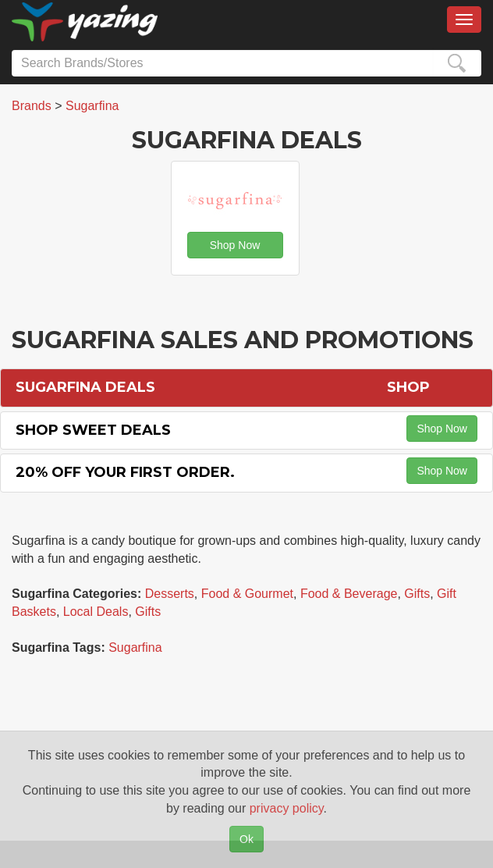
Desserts (170, 594)
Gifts (417, 594)
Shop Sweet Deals (93, 430)
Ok (247, 839)
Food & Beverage (349, 594)
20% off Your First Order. (125, 472)
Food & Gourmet (247, 594)
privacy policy (287, 808)
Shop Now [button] (235, 245)
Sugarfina (135, 647)
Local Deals (96, 612)
